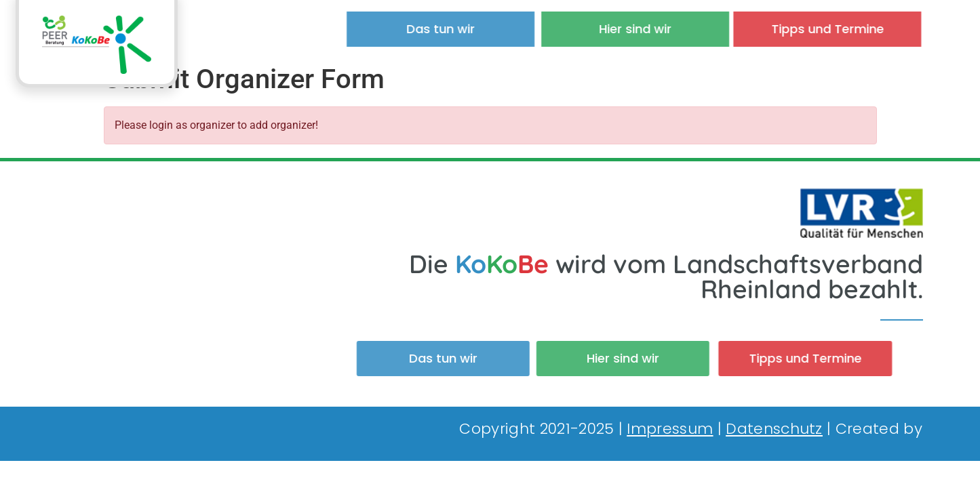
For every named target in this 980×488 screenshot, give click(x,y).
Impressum (670, 429)
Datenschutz (774, 429)
